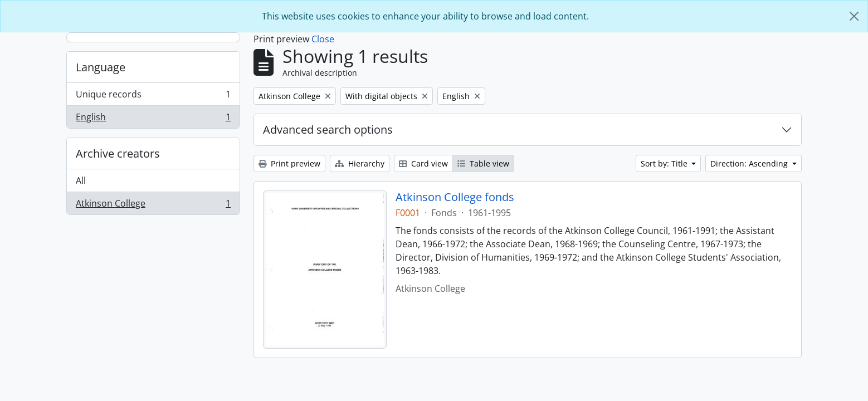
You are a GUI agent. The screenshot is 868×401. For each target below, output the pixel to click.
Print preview (289, 163)
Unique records (153, 97)
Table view (483, 163)
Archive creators (118, 153)
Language (101, 67)
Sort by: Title (665, 163)
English (153, 119)
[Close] (854, 16)
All (81, 180)
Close (323, 39)
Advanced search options (328, 129)
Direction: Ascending (750, 163)
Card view (423, 163)
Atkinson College (153, 206)
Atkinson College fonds (455, 197)
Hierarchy (360, 163)
